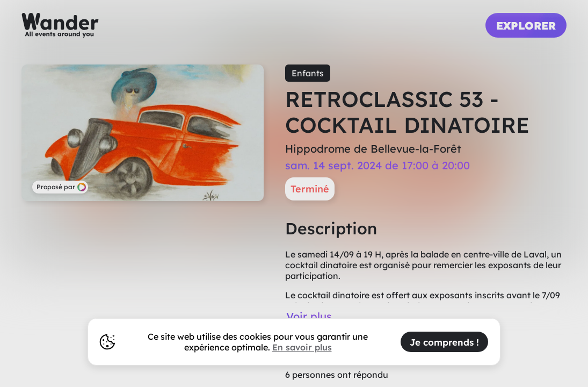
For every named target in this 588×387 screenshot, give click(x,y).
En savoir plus (302, 347)
